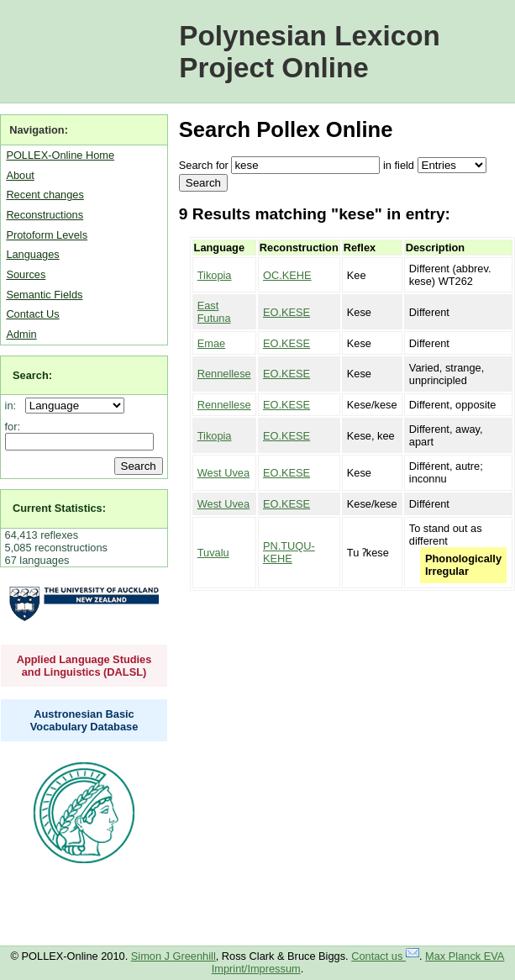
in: (14, 406)
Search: (32, 375)
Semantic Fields (44, 295)
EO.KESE (286, 312)
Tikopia (215, 275)
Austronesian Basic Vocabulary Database (84, 720)
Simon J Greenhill (173, 956)
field (404, 165)
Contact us (385, 956)
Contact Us (32, 314)
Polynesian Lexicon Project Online (310, 52)
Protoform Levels (47, 235)
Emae (211, 343)
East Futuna (214, 312)
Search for (204, 165)
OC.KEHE (287, 275)
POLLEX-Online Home (60, 155)
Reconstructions (45, 215)
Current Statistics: (59, 508)
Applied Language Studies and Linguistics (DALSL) (84, 666)
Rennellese (224, 374)
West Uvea (223, 473)
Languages (32, 254)
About (20, 175)
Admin (21, 334)
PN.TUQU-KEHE (289, 552)
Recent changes (45, 195)
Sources (26, 274)
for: (13, 427)
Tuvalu (213, 553)
